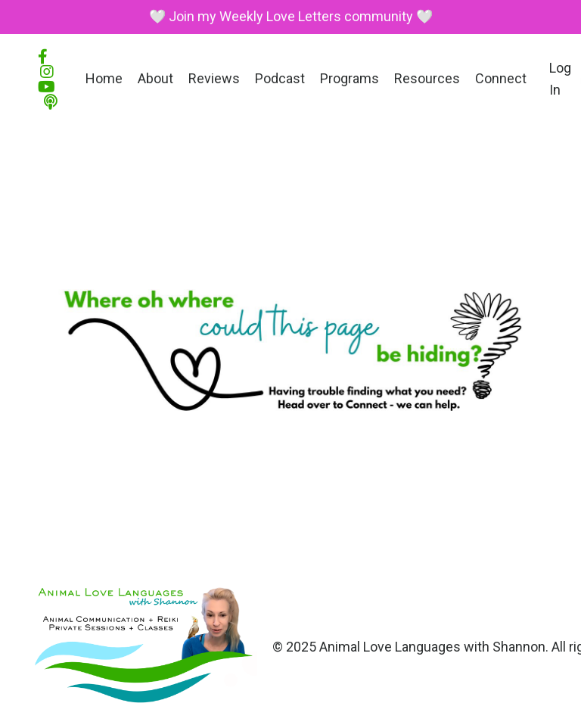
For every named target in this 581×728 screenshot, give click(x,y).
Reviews (214, 78)
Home (104, 78)
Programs (350, 78)
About (155, 78)
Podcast (280, 78)
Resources (427, 78)
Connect (501, 78)
